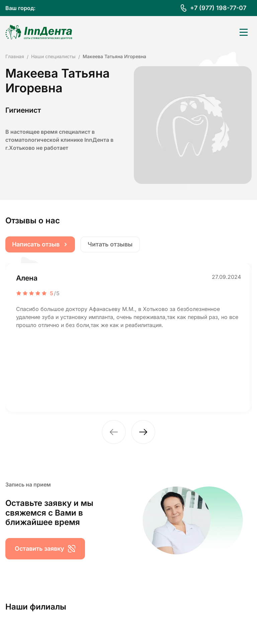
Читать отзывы (110, 244)
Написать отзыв (40, 244)
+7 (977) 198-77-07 (218, 8)
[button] (114, 432)
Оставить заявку (45, 549)
